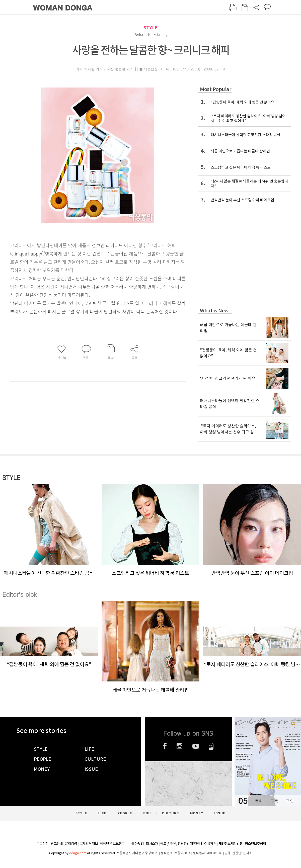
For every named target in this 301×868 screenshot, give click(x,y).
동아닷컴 (137, 844)
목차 (259, 801)
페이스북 (165, 746)
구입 (290, 801)
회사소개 (152, 844)
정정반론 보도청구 (112, 844)
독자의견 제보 (89, 844)
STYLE (150, 28)
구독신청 (42, 844)
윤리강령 (71, 844)
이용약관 (210, 844)
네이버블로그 (211, 746)
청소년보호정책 (255, 844)
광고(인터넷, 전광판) (174, 844)
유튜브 (196, 746)
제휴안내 (196, 844)
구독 (274, 801)
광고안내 (57, 844)
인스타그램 (179, 746)
